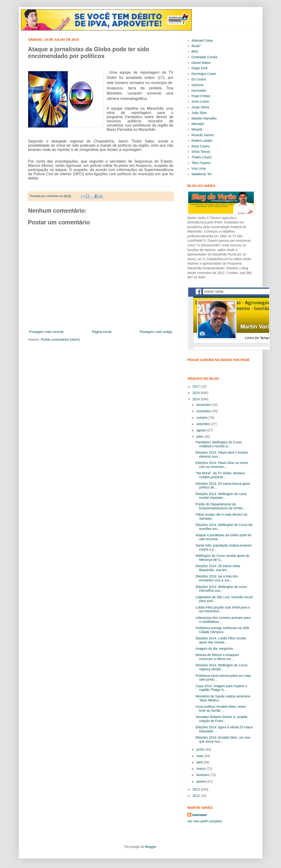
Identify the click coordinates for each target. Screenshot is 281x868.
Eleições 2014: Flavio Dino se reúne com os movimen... (222, 465)
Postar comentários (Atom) (60, 339)
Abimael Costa (202, 40)
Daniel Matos (201, 63)
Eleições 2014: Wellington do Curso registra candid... (221, 667)
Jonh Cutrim (200, 102)
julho (200, 437)
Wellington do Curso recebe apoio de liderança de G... (222, 558)
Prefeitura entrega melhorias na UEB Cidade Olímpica (222, 630)
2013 (197, 789)
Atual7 (196, 46)
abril (200, 762)
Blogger (151, 847)
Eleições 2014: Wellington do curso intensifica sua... (221, 589)
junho (201, 749)
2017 (197, 387)
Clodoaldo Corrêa (204, 57)
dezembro (204, 405)
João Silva (199, 113)
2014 (197, 399)
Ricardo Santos (203, 135)
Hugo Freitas (201, 96)
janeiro (202, 781)
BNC (195, 51)
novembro (204, 411)
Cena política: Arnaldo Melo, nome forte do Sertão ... (221, 709)
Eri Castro (199, 79)
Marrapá (198, 124)
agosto (202, 430)
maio (200, 756)
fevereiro (203, 775)
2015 (197, 393)
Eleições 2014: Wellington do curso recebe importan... (221, 496)
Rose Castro (201, 146)
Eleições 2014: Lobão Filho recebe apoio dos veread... (221, 640)
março (201, 769)
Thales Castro (202, 157)
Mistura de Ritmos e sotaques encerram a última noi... (217, 657)
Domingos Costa (204, 74)
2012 (197, 796)
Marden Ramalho (204, 118)
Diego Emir (200, 68)
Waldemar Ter (202, 174)
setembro (204, 424)
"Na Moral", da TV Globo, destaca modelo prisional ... (220, 475)
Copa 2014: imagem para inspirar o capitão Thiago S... (221, 688)
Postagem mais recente (47, 332)
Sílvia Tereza (201, 152)
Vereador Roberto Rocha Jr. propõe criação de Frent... (221, 719)
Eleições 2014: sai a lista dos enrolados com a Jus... (217, 578)
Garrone (197, 85)
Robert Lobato (202, 141)
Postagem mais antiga (156, 332)
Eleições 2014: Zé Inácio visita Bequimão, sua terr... (218, 568)
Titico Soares (201, 163)
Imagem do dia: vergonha (214, 649)
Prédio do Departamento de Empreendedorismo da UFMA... (220, 506)
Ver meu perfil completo (205, 821)
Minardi (197, 129)
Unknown (200, 815)
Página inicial (102, 332)
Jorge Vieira (200, 107)
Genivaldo (199, 91)
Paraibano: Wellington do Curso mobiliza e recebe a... (219, 444)
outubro (202, 418)
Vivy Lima (199, 168)
